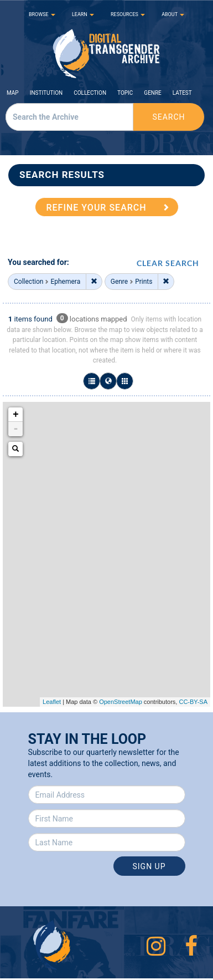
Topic (125, 93)
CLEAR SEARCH (168, 263)
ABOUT (173, 14)
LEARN (83, 14)
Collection (90, 93)
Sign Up (149, 866)
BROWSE (42, 14)
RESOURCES (128, 14)
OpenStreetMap (121, 702)
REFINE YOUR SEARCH (97, 208)
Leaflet (52, 702)
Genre (152, 93)
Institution (46, 93)
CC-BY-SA (193, 702)
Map (13, 93)
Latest (182, 93)
